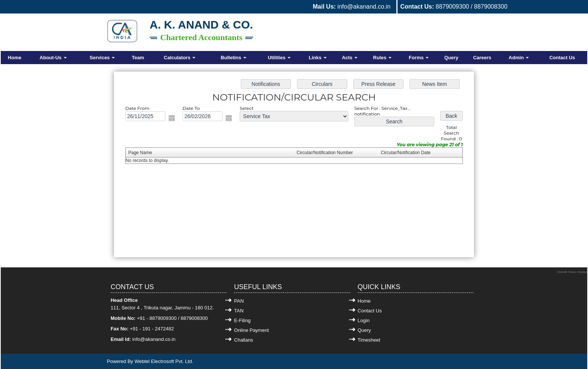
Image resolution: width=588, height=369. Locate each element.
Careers (482, 58)
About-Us (53, 58)
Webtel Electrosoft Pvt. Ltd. (164, 361)
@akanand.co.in (158, 339)
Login (364, 320)
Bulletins (233, 58)
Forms (419, 58)
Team (138, 58)
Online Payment (251, 330)
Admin (519, 58)
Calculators (180, 58)
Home (15, 58)
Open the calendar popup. (175, 119)
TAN (239, 311)
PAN (239, 301)
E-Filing (242, 320)
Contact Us (562, 58)
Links (318, 58)
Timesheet (369, 340)
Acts (350, 58)
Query (451, 58)
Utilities (279, 58)
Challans (244, 340)
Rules (382, 58)
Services (102, 58)
